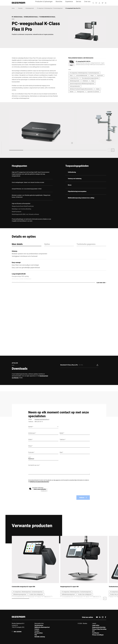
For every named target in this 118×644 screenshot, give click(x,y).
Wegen (92, 75)
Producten (20, 8)
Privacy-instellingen (98, 635)
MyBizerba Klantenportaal (42, 627)
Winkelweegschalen (30, 8)
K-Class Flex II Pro (74, 78)
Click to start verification (40, 489)
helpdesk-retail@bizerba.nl (42, 419)
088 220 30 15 (39, 422)
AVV (93, 631)
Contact (37, 629)
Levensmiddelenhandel (81, 75)
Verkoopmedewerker (75, 86)
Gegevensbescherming (99, 627)
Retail (71, 75)
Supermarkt (100, 75)
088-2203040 (18, 632)
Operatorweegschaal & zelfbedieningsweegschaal (82, 84)
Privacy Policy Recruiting (99, 629)
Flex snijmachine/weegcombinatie (90, 78)
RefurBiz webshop (40, 637)
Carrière (37, 631)
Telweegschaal (80, 92)
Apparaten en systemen (93, 92)
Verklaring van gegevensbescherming (39, 482)
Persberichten (39, 633)
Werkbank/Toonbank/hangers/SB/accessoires (81, 89)
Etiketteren (85, 81)
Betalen (72, 92)
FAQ (36, 635)
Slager (93, 81)
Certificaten (96, 633)
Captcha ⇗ (44, 491)
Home (13, 8)
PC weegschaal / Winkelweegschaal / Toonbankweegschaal (50, 8)
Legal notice (96, 625)
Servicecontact (39, 625)
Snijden (98, 89)
